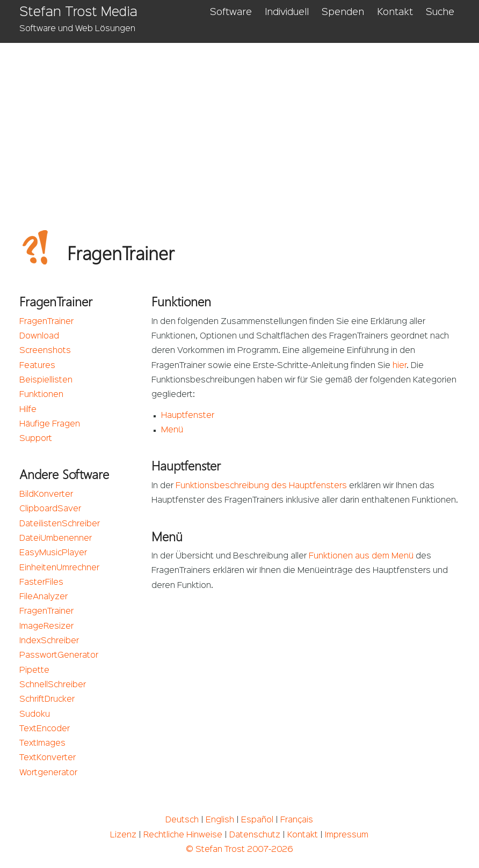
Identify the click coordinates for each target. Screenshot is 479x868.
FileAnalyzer (43, 597)
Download (39, 336)
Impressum (347, 835)
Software (231, 12)
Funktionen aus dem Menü (361, 556)
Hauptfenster (188, 416)
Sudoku (35, 715)
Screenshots (45, 351)
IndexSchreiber (49, 641)
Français (297, 820)
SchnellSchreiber (53, 685)
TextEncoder (45, 729)
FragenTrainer (46, 322)
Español (257, 820)
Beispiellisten (46, 380)
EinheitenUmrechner (59, 568)
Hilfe (28, 410)
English (220, 820)
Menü (172, 430)
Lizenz (123, 835)
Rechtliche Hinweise (183, 835)
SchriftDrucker (47, 700)
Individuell (287, 12)
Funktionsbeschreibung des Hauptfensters (261, 486)
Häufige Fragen (50, 424)
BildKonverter (46, 495)
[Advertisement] (240, 123)
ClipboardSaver (50, 509)
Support (36, 439)
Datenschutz (255, 835)
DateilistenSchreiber (60, 524)
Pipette (34, 671)
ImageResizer (46, 627)
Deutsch (182, 820)
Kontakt (395, 12)
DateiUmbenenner (56, 539)
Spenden (343, 12)
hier (400, 366)
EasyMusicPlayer (53, 553)
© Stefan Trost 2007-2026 (239, 850)
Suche (440, 12)
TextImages (42, 744)
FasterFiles (41, 583)
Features (37, 366)
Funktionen (41, 395)
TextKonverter (48, 758)
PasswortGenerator (59, 656)
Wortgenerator (48, 773)
